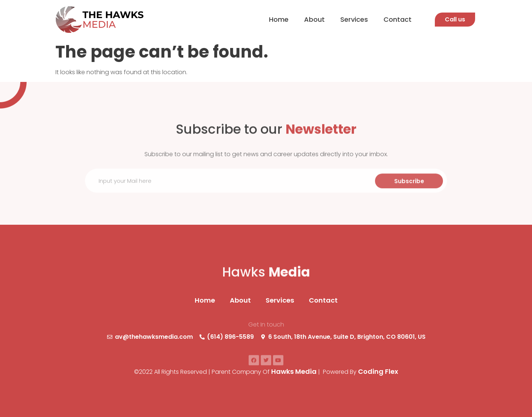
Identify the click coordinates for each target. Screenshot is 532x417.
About (314, 19)
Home (279, 19)
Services (354, 19)
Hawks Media (294, 371)
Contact (398, 19)
